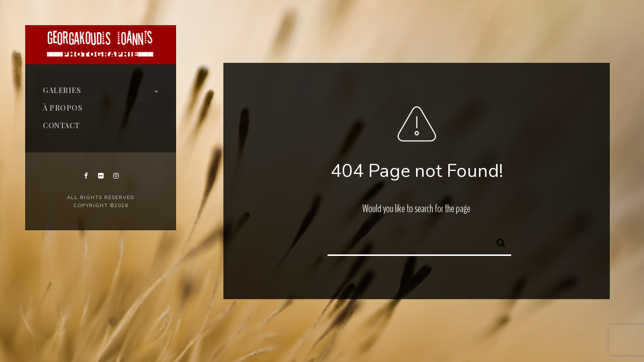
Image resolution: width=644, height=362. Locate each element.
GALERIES (62, 90)
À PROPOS (63, 108)
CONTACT (61, 125)
